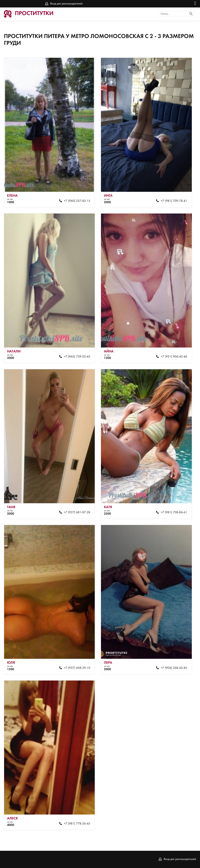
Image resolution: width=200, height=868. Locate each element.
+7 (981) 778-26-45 (77, 824)
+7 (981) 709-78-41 (174, 201)
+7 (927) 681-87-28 (77, 512)
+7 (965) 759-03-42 (77, 357)
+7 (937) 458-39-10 (77, 668)
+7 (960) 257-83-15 (77, 201)
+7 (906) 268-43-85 (174, 668)
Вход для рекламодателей (66, 4)
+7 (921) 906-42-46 (174, 357)
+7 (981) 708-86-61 (174, 512)
